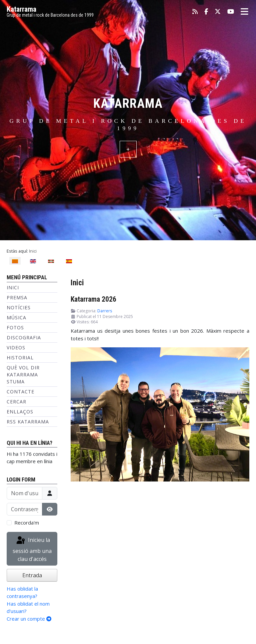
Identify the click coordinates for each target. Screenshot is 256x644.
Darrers (105, 311)
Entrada (32, 575)
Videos (16, 348)
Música (16, 317)
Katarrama (21, 9)
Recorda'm (27, 523)
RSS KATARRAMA (28, 422)
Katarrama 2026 (93, 299)
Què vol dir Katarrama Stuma (23, 375)
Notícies (19, 307)
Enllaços (20, 412)
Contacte (20, 392)
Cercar (16, 402)
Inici (13, 287)
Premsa (17, 297)
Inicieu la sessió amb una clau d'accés (32, 549)
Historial (20, 358)
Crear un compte (29, 619)
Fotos (15, 328)
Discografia (24, 338)
